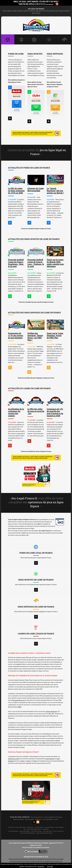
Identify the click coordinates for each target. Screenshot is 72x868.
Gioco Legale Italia (13, 831)
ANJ (39, 524)
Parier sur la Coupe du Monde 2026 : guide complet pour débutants (55, 263)
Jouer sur (17, 104)
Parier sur (36, 108)
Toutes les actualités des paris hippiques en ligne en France (36, 378)
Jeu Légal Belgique (49, 827)
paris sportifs (50, 759)
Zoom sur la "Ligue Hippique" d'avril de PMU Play (55, 335)
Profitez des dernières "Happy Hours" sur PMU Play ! (35, 337)
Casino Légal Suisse (58, 831)
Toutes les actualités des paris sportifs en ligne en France (36, 302)
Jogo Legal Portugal (36, 831)
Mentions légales (19, 819)
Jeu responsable (48, 819)
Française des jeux (18, 700)
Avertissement (30, 819)
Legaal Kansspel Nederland (28, 833)
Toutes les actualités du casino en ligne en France (36, 451)
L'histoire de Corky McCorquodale (36, 189)
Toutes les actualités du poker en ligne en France (36, 229)
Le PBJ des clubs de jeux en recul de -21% (36, 411)
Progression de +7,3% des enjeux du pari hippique (16, 335)
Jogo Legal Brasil (47, 831)
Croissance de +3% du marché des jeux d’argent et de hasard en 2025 (55, 412)
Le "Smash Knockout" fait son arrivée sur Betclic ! (55, 191)
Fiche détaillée (17, 110)
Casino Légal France (20, 827)
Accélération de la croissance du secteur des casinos (16, 412)
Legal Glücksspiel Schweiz (34, 829)
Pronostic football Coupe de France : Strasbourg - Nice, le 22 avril (16, 263)
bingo (29, 761)
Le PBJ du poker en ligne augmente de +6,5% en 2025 (16, 191)
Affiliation (38, 819)
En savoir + (41, 866)
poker (23, 761)
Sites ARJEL (30, 827)
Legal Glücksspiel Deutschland (44, 833)
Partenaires (45, 829)
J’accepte (50, 866)
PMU (20, 707)
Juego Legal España (25, 831)
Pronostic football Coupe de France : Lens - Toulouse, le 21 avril (36, 263)
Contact (56, 819)
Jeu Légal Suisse (39, 827)
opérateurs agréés (14, 759)
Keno (35, 761)
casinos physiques (51, 711)
